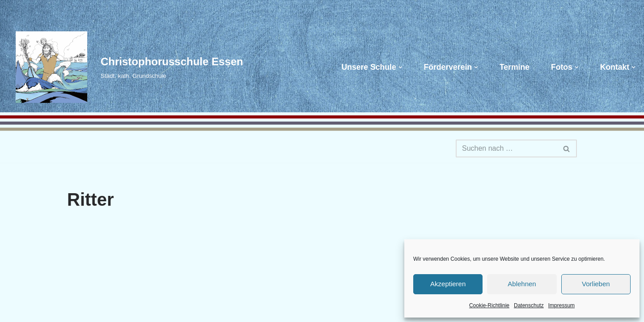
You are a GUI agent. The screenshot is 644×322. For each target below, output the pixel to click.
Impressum (561, 305)
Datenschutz (529, 305)
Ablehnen (522, 284)
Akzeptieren (448, 284)
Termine (515, 67)
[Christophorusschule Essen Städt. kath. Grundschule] (125, 67)
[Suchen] (506, 148)
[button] (400, 67)
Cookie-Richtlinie (489, 305)
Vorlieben (596, 284)
